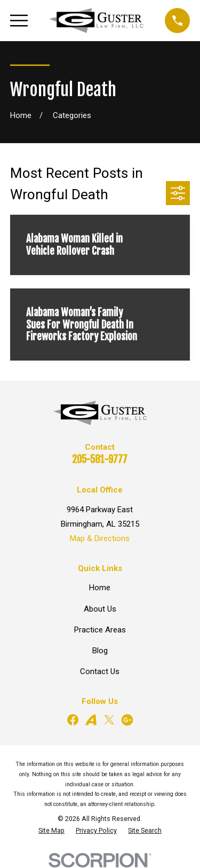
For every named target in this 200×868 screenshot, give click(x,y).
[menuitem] (51, 831)
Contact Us (100, 671)
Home (100, 588)
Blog (100, 651)
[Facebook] (73, 720)
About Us (100, 609)
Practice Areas (100, 630)
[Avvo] (91, 720)
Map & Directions (100, 538)
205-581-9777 (100, 459)
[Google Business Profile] (127, 720)
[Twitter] (109, 720)
